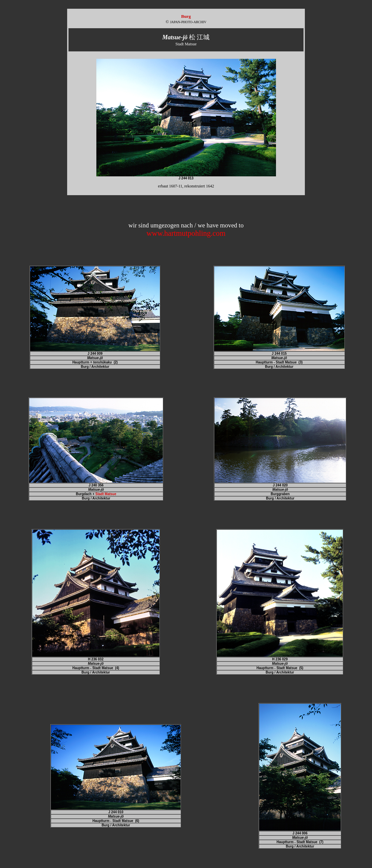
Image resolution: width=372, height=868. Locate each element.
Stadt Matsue (106, 494)
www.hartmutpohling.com (186, 233)
